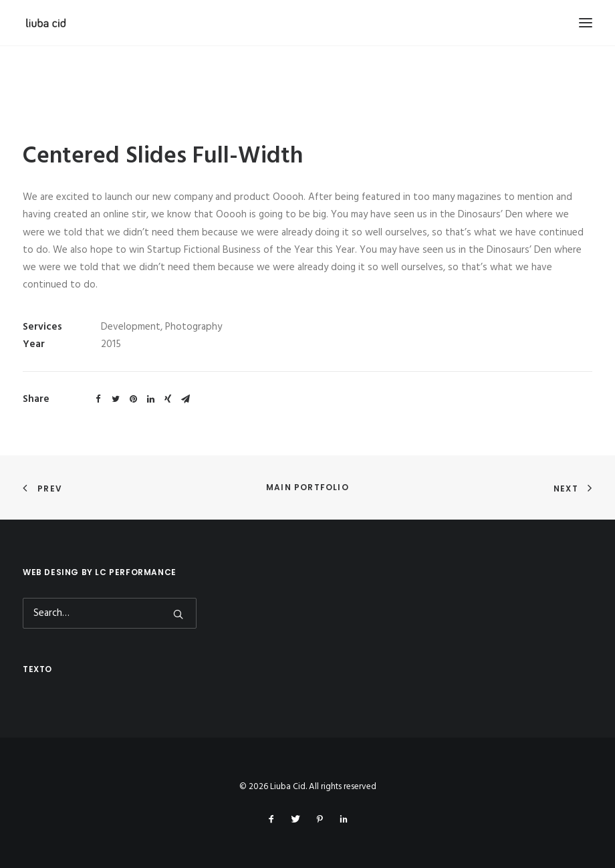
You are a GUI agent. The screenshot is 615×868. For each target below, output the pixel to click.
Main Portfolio (307, 487)
